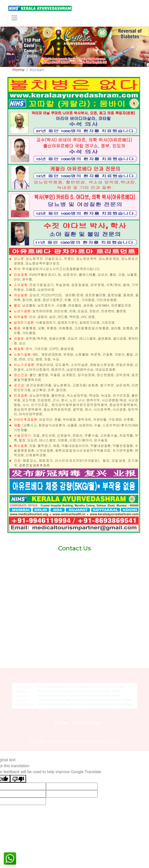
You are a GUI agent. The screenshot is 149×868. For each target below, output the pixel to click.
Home (19, 70)
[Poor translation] (18, 779)
